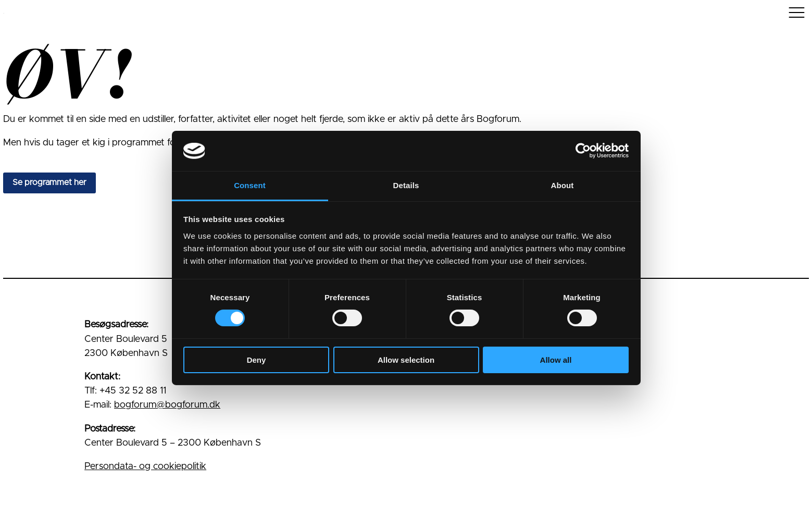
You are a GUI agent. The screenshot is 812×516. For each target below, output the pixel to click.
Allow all (556, 360)
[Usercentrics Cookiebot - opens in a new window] (583, 151)
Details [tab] (406, 185)
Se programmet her (49, 182)
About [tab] (563, 185)
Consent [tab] (250, 185)
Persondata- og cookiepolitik (145, 466)
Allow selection (406, 360)
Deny (257, 360)
